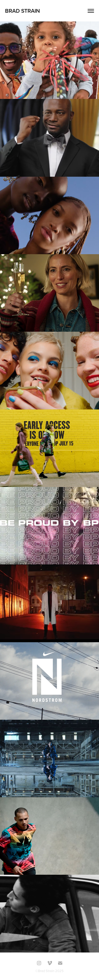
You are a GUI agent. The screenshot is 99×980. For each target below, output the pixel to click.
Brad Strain (22, 11)
